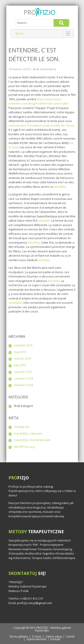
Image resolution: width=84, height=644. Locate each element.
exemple (44, 220)
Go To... (20, 33)
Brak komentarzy (45, 69)
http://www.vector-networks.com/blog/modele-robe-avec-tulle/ (39, 101)
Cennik (70, 636)
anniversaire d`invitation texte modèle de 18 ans (41, 125)
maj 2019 (20, 352)
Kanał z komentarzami (32, 440)
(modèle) (60, 187)
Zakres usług (54, 636)
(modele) (34, 242)
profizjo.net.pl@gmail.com (34, 603)
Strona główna (19, 636)
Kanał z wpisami (28, 433)
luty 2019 (20, 365)
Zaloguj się (21, 427)
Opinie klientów (36, 639)
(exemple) (15, 303)
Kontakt (55, 639)
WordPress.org (24, 447)
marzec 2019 (23, 358)
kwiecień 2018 (24, 385)
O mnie (37, 636)
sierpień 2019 (23, 345)
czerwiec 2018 (24, 378)
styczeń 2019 (23, 372)
